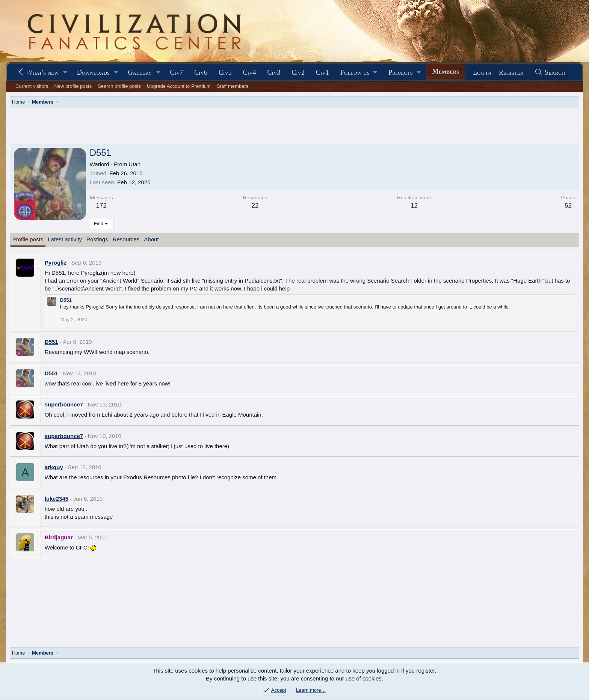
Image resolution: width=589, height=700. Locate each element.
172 (101, 205)
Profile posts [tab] (28, 239)
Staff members (233, 86)
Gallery (140, 72)
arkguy (54, 467)
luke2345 (57, 499)
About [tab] (151, 239)
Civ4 (250, 72)
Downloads (93, 72)
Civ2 (298, 72)
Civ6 (201, 72)
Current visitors (32, 86)
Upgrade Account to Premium (179, 86)
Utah (134, 164)
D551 (66, 300)
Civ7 (177, 72)
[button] (65, 73)
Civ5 (225, 72)
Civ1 (322, 72)
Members (446, 71)
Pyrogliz (56, 263)
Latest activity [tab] (65, 239)
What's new (42, 72)
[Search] (550, 73)
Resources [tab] (126, 239)
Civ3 (274, 72)
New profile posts (73, 86)
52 (568, 205)
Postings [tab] (97, 239)
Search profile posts (119, 86)
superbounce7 (64, 404)
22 (255, 205)
